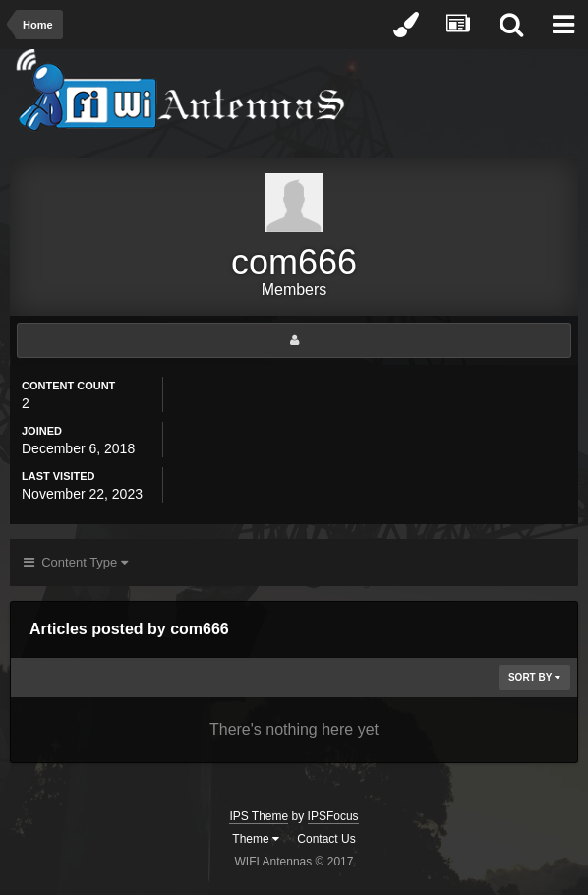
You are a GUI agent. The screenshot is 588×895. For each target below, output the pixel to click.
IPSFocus (333, 816)
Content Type (76, 562)
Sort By (534, 677)
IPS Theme (259, 816)
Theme (256, 839)
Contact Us (326, 839)
